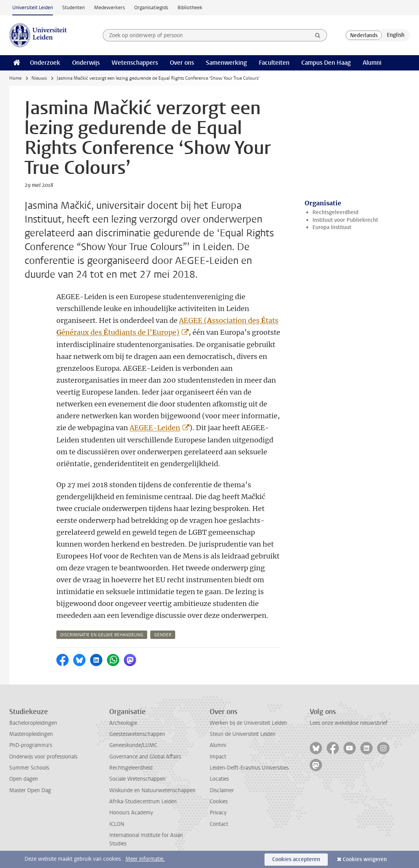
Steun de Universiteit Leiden (243, 734)
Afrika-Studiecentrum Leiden (143, 802)
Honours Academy (131, 813)
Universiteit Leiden (33, 7)
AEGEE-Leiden (155, 428)
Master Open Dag (30, 790)
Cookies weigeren (365, 859)
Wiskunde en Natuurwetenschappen (152, 790)
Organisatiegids (151, 7)
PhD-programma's (31, 745)
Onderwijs (86, 63)
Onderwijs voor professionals (43, 757)
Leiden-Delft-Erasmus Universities (249, 768)
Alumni (372, 63)
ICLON (117, 824)
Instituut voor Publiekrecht (345, 220)
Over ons (182, 63)
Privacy (218, 813)
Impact (218, 757)
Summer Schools (29, 768)
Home (15, 78)
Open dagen (24, 779)
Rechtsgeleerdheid (335, 212)
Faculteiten (274, 63)
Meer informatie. (145, 859)
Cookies (219, 802)
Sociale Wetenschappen (137, 779)
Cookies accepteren (296, 859)
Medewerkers (109, 7)
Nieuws (39, 78)
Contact (219, 824)
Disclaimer (222, 790)
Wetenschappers (135, 63)
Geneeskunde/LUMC (133, 745)
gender (163, 635)
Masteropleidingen (31, 734)
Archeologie (123, 723)
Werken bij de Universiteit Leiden (248, 723)
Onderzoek (45, 63)
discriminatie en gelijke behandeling (102, 635)
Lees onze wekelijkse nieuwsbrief (349, 723)
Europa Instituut (332, 227)
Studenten (73, 7)
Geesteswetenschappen (137, 734)
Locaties (219, 779)
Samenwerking (226, 63)
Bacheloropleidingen (33, 723)
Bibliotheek (190, 7)
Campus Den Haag (326, 63)
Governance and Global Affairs (145, 757)
